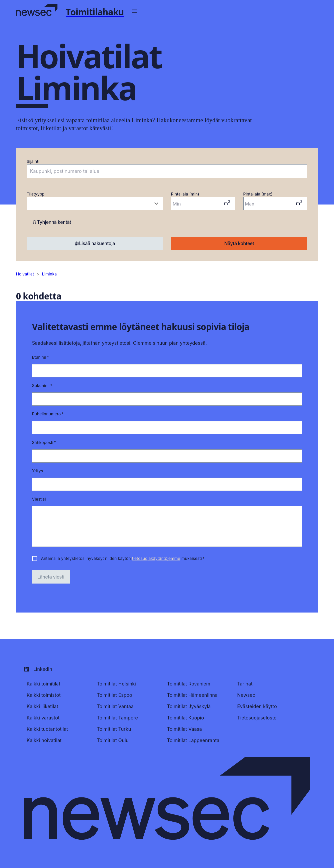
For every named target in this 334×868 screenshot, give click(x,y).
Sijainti (33, 161)
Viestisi (39, 499)
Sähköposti (44, 442)
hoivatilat (25, 274)
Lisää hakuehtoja (95, 243)
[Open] (304, 172)
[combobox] (162, 171)
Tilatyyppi (36, 194)
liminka (49, 274)
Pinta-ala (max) (258, 194)
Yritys (37, 471)
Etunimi (40, 357)
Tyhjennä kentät (51, 222)
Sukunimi (42, 386)
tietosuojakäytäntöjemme (156, 558)
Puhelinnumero (48, 414)
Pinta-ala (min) (185, 194)
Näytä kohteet (239, 243)
